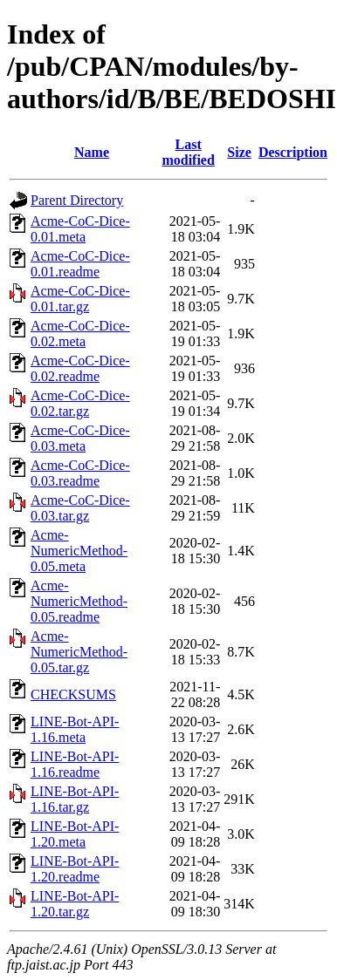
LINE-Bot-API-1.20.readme (75, 869)
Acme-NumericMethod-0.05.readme (79, 601)
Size (239, 152)
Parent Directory (77, 200)
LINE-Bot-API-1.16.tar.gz (75, 799)
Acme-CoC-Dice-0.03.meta (80, 438)
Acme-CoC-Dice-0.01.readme (80, 264)
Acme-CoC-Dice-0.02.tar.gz (80, 403)
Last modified (188, 152)
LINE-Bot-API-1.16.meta (75, 729)
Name (92, 152)
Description (293, 152)
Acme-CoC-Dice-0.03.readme (80, 473)
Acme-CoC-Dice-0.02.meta (80, 333)
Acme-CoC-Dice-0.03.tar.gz (80, 508)
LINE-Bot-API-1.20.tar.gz (75, 904)
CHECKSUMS (73, 694)
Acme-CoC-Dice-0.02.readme (80, 368)
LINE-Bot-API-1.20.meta (75, 834)
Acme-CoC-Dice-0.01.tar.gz (80, 299)
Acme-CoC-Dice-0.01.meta (80, 229)
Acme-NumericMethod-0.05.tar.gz (79, 652)
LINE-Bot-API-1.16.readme (75, 764)
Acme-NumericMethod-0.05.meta (79, 551)
